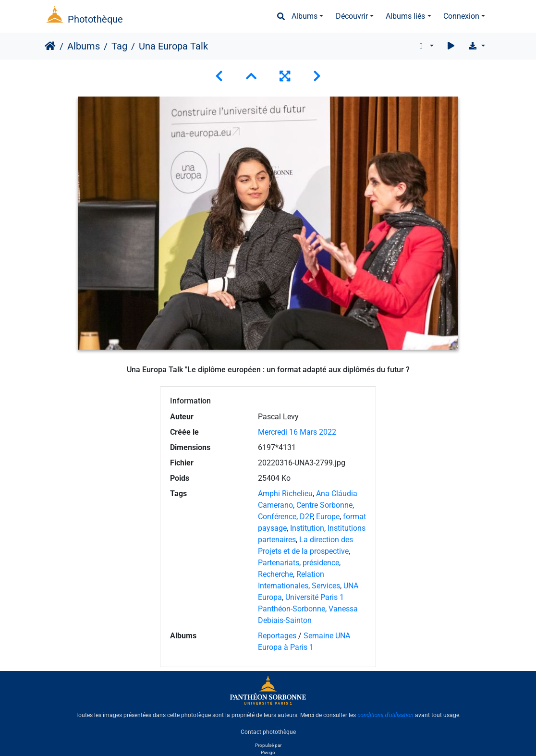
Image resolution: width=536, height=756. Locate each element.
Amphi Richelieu (285, 494)
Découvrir (352, 16)
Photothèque (95, 19)
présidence (321, 563)
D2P (306, 517)
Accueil (50, 46)
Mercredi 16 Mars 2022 (297, 432)
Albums (305, 16)
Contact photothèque (268, 732)
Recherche (275, 574)
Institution (307, 528)
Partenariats (279, 563)
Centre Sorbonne (324, 505)
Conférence (277, 517)
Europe (328, 517)
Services (326, 586)
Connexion (461, 16)
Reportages (277, 636)
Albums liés (405, 16)
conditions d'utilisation (385, 715)
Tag (119, 46)
